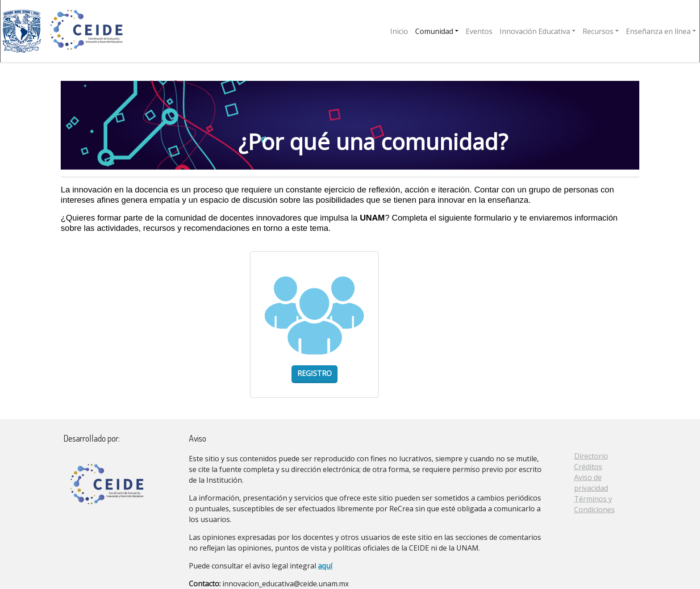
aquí (325, 566)
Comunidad (434, 31)
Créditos (588, 467)
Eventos (479, 31)
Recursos (598, 31)
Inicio (399, 31)
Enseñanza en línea (658, 31)
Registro (315, 373)
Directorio (591, 456)
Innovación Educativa (535, 31)
